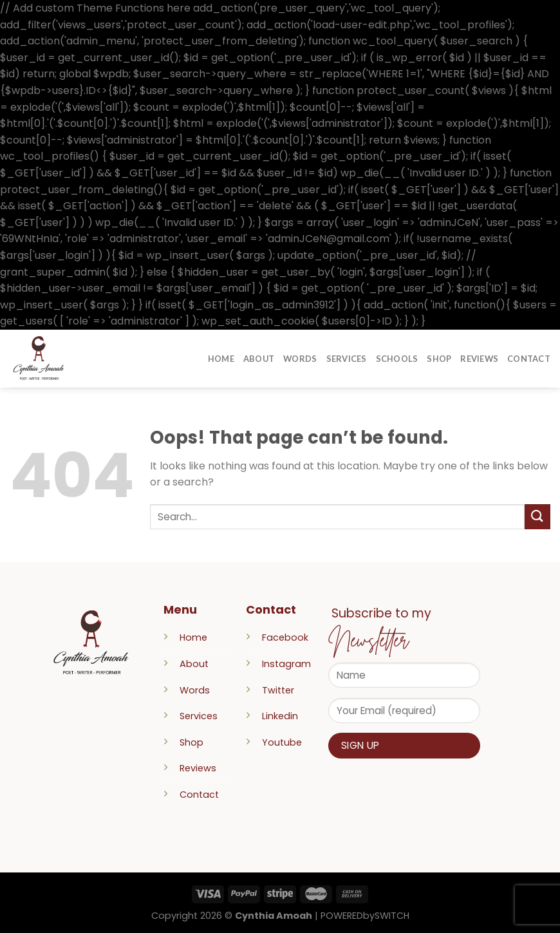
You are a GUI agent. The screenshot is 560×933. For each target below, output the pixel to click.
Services (347, 359)
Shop (439, 359)
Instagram (286, 664)
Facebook (285, 637)
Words (300, 359)
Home (221, 359)
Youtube (282, 742)
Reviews (479, 359)
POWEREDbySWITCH (365, 916)
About (259, 359)
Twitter (278, 690)
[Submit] (537, 517)
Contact (529, 359)
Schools (397, 359)
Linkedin (280, 716)
